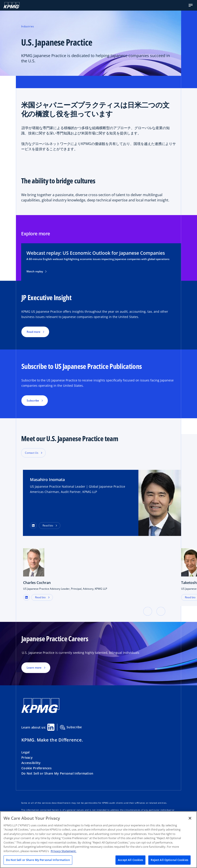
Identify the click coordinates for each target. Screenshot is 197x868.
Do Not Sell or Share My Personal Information (57, 773)
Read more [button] (33, 332)
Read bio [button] (48, 525)
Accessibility (31, 763)
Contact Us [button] (32, 453)
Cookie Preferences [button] (36, 768)
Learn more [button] (34, 668)
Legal (25, 752)
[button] (191, 5)
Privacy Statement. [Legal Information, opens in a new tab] (64, 851)
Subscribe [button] (33, 401)
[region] (98, 840)
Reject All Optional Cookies (169, 860)
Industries (28, 26)
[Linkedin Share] (51, 727)
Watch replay (36, 271)
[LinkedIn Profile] (33, 526)
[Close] (190, 818)
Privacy (27, 757)
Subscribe (71, 727)
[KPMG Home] (12, 5)
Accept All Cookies (130, 860)
